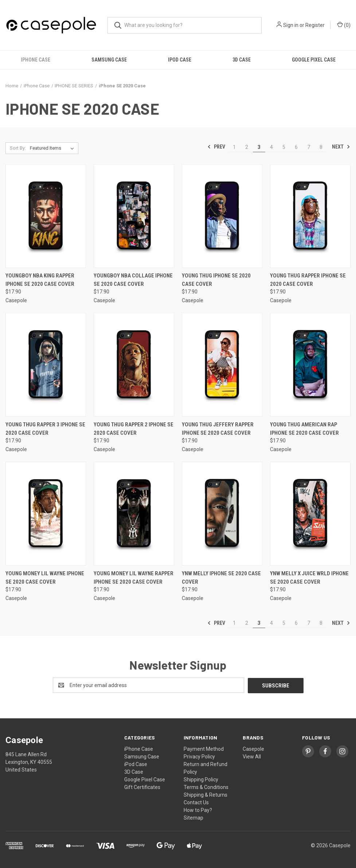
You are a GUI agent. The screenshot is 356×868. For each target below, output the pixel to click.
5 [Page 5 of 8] (284, 147)
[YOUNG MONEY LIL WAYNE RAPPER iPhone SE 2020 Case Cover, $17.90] (134, 514)
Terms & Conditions (206, 787)
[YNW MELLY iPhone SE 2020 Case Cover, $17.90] (222, 514)
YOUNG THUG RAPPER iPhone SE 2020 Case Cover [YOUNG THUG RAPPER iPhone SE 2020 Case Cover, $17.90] (308, 280)
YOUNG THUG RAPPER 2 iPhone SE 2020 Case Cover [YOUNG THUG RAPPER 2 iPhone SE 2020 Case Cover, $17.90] (134, 429)
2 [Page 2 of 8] (247, 147)
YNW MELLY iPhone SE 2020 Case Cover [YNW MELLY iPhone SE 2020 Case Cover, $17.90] (221, 578)
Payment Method (204, 749)
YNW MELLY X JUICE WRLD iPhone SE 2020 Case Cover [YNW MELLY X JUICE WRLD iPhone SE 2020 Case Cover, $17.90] (309, 578)
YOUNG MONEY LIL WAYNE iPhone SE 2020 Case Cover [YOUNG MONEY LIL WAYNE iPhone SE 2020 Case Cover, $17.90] (45, 578)
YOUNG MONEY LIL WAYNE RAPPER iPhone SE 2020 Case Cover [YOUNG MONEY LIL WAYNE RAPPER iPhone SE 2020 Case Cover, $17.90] (134, 578)
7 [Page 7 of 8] (309, 147)
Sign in (291, 25)
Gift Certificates (142, 787)
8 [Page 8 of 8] (321, 147)
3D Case (242, 60)
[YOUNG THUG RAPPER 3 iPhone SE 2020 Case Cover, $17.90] (46, 365)
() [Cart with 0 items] (344, 25)
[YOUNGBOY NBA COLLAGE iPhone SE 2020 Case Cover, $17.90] (134, 216)
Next (341, 147)
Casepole (253, 749)
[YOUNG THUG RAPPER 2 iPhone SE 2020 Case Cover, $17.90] (134, 365)
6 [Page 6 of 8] (296, 147)
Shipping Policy (201, 779)
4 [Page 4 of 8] (271, 147)
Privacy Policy (199, 756)
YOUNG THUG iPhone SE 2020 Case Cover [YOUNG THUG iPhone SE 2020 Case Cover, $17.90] (216, 280)
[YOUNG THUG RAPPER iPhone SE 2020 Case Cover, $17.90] (310, 216)
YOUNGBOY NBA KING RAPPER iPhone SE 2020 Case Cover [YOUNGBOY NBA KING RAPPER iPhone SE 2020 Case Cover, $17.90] (40, 280)
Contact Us (196, 802)
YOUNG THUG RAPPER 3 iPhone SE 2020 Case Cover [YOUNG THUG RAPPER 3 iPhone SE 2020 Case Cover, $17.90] (45, 429)
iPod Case (180, 60)
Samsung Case (109, 60)
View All (252, 756)
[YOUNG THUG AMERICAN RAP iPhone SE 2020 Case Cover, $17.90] (310, 365)
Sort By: (18, 148)
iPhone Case (36, 60)
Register (315, 25)
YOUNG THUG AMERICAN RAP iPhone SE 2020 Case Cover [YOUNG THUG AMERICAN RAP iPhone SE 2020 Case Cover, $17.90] (304, 429)
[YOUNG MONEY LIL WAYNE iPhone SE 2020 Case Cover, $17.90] (46, 514)
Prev (216, 147)
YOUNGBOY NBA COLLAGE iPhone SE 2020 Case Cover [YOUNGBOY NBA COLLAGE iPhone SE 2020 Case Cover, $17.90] (133, 280)
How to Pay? (198, 810)
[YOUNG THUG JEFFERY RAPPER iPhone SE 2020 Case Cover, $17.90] (222, 365)
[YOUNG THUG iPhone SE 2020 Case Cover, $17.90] (222, 216)
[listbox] (53, 148)
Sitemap (193, 817)
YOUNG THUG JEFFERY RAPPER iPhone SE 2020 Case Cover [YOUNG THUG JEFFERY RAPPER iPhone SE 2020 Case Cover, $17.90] (218, 429)
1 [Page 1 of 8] (234, 147)
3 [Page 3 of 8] (259, 147)
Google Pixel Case (314, 60)
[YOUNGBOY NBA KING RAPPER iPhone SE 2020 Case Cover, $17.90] (46, 216)
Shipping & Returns (206, 794)
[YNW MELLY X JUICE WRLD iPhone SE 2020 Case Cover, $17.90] (310, 514)
